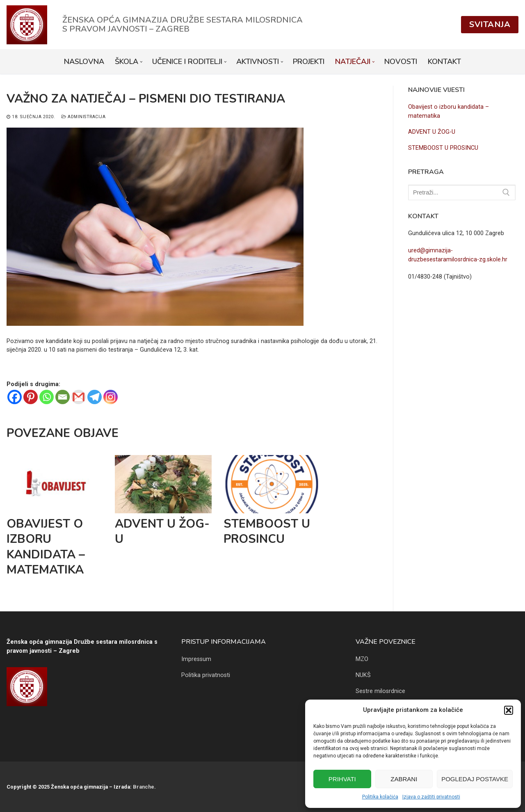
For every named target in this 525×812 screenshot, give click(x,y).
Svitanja (490, 24)
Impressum (196, 659)
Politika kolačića (380, 797)
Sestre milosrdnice (380, 691)
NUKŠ (363, 675)
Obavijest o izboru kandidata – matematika (46, 547)
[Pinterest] (31, 397)
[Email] (63, 397)
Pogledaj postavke (475, 779)
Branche (144, 787)
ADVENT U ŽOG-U (162, 531)
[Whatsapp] (47, 397)
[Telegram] (95, 397)
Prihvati (342, 779)
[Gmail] (79, 397)
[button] (509, 710)
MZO (362, 659)
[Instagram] (111, 397)
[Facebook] (15, 397)
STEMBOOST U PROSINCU (267, 531)
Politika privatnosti (206, 675)
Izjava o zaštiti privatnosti (431, 797)
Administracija (83, 117)
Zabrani (404, 779)
